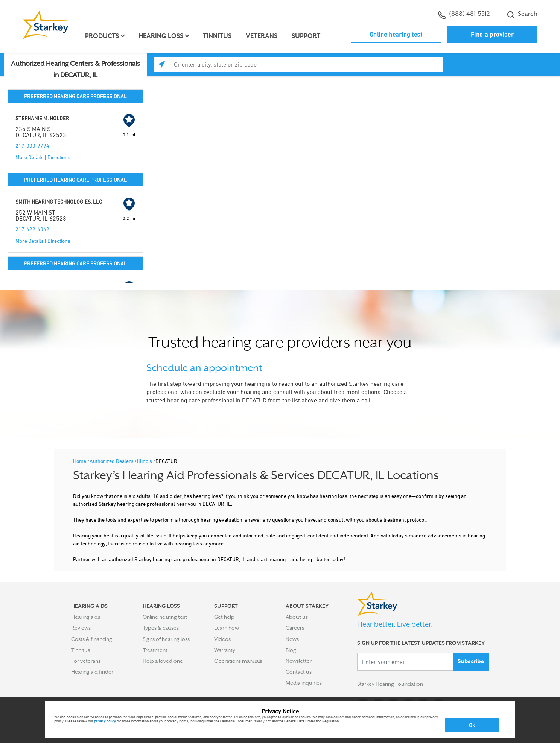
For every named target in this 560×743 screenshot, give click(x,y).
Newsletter (299, 661)
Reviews (81, 628)
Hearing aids (86, 617)
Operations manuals (238, 661)
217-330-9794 (32, 145)
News (292, 639)
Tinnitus (218, 36)
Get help (224, 617)
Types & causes (161, 628)
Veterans (262, 36)
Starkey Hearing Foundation (390, 684)
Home (80, 461)
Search (522, 15)
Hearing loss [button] (161, 36)
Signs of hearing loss (166, 639)
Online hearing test (396, 34)
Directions (59, 157)
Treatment (155, 650)
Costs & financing (92, 639)
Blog (291, 650)
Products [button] (102, 36)
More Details (30, 157)
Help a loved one (163, 661)
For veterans (86, 661)
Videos (222, 639)
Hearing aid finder (92, 672)
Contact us (299, 672)
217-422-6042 (32, 229)
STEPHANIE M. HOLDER (42, 118)
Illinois (145, 461)
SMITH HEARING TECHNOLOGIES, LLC (59, 202)
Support (306, 36)
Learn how (227, 628)
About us (297, 617)
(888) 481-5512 (464, 15)
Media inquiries (304, 683)
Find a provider (492, 34)
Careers (295, 628)
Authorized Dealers (112, 461)
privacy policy (105, 721)
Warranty (225, 650)
